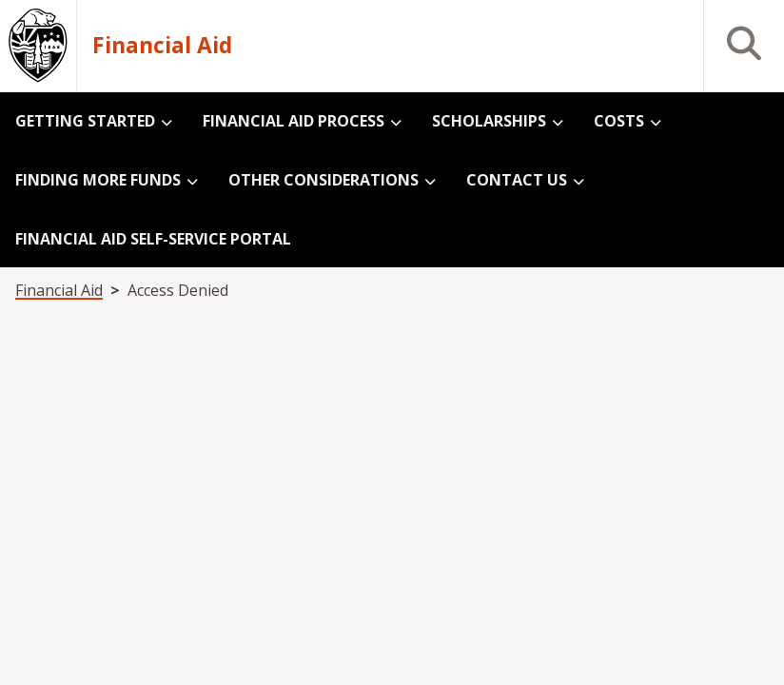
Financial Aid (162, 46)
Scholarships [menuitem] (489, 121)
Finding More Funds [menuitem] (98, 180)
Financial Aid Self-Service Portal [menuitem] (153, 239)
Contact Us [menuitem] (517, 180)
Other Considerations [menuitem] (323, 180)
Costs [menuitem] (619, 121)
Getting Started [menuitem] (85, 121)
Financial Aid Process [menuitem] (294, 121)
